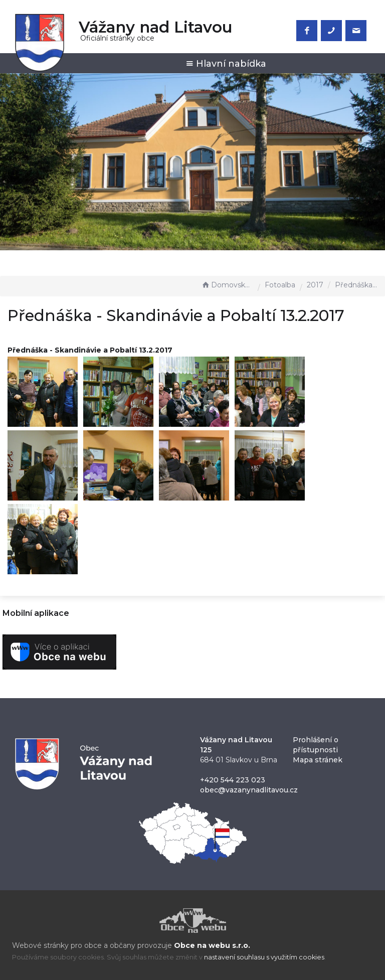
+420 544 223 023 (233, 780)
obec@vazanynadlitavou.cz (249, 790)
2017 (315, 285)
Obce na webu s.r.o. (212, 945)
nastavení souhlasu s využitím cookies (264, 957)
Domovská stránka (227, 285)
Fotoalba (280, 285)
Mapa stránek (318, 760)
